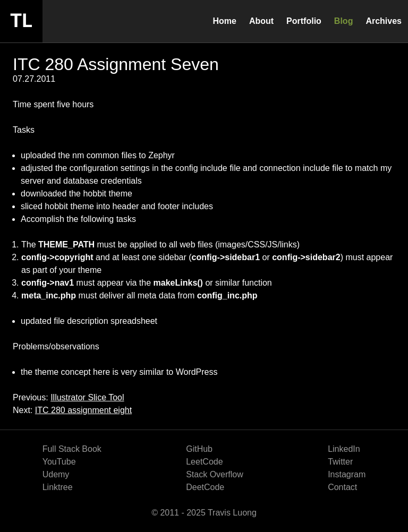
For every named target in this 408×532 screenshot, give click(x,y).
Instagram (347, 474)
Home (224, 21)
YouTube (59, 462)
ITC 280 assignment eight (83, 410)
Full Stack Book (72, 449)
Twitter (340, 462)
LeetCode (204, 462)
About (261, 21)
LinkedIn (344, 449)
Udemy (56, 474)
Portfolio (304, 21)
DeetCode (205, 487)
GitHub (199, 449)
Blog (344, 21)
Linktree (58, 487)
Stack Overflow (215, 474)
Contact (342, 487)
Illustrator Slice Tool (87, 397)
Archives (384, 21)
